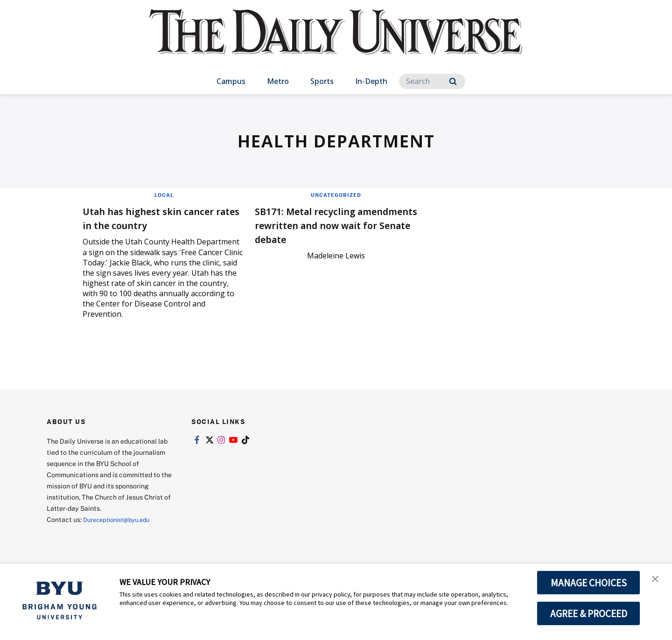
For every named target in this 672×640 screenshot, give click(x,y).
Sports (322, 81)
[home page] (336, 42)
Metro (278, 81)
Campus (231, 81)
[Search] (432, 81)
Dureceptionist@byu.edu (121, 519)
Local (164, 195)
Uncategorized (336, 195)
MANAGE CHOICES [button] (589, 583)
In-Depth (371, 81)
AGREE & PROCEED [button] (589, 613)
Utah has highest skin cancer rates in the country (163, 218)
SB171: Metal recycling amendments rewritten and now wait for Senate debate (332, 225)
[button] (657, 580)
